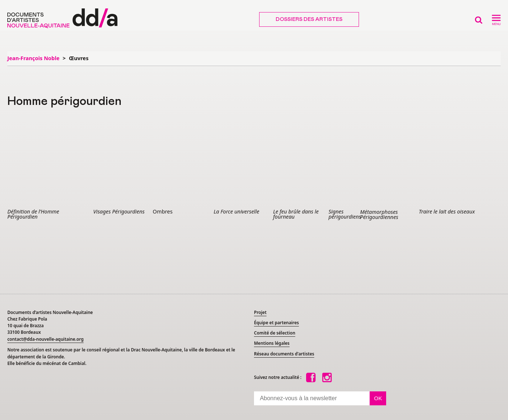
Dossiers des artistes (309, 19)
